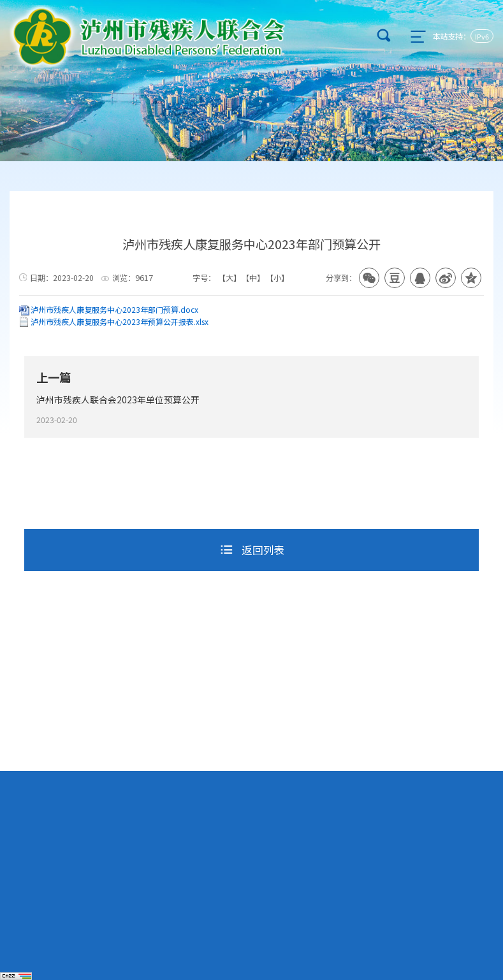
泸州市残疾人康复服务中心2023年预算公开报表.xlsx (120, 321)
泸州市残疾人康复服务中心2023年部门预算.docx (114, 309)
